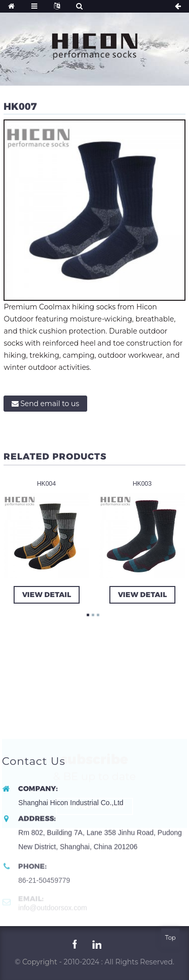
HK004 (47, 483)
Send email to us (50, 404)
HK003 (142, 483)
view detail (46, 594)
